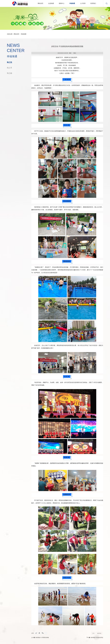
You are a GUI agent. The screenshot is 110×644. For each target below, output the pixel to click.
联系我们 (93, 3)
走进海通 (51, 3)
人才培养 (83, 3)
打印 (93, 633)
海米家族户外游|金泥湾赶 (97, 638)
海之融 (9, 73)
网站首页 (40, 3)
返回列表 (99, 633)
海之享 (9, 68)
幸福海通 (72, 3)
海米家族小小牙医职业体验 (42, 638)
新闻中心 (62, 3)
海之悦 (9, 62)
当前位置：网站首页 (13, 34)
